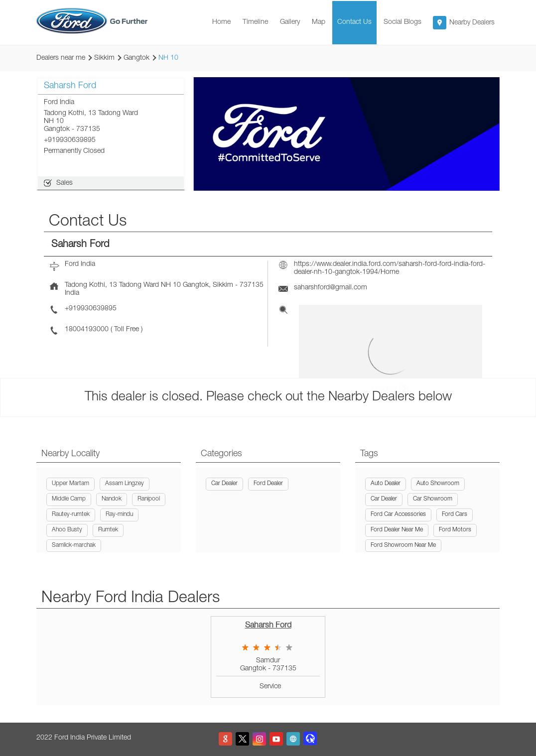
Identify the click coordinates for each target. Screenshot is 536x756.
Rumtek (108, 530)
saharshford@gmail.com (331, 288)
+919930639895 (70, 140)
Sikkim (104, 58)
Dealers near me (61, 58)
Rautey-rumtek (71, 514)
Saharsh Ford (268, 626)
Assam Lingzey (125, 484)
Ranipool (149, 499)
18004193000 (88, 330)
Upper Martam (70, 484)
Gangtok (136, 58)
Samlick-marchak (74, 545)
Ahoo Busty (67, 530)
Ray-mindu (119, 514)
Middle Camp (69, 499)
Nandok (112, 499)
